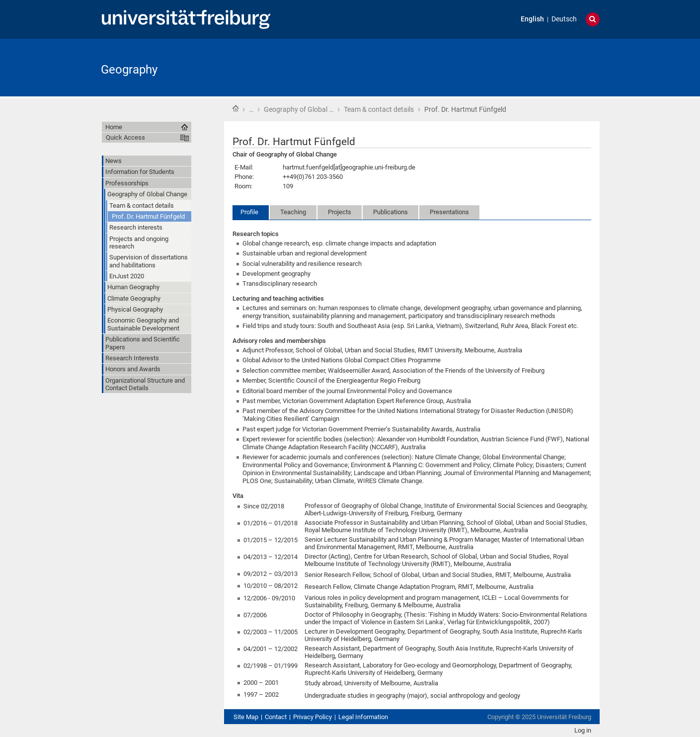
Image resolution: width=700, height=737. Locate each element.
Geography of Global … (299, 109)
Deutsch (564, 19)
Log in (583, 730)
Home (235, 108)
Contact (276, 717)
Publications (390, 212)
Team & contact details (379, 109)
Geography (129, 70)
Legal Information (363, 717)
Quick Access (125, 137)
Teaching (293, 212)
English (532, 19)
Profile (249, 212)
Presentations (449, 212)
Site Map (246, 717)
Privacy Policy (312, 717)
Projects (340, 212)
